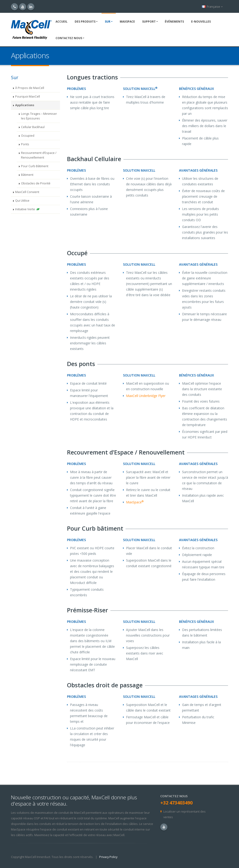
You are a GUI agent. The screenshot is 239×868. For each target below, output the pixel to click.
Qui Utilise (22, 201)
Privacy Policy (108, 857)
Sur (108, 22)
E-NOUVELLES (201, 22)
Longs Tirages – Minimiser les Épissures (39, 116)
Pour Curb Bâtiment (35, 166)
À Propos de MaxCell (30, 88)
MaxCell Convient (27, 192)
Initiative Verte (27, 209)
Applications (25, 105)
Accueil (62, 22)
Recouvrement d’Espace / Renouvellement (39, 155)
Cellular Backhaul (33, 127)
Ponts (25, 144)
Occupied (28, 136)
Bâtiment (27, 175)
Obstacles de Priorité (36, 183)
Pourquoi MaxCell (28, 97)
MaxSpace (127, 22)
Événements (174, 22)
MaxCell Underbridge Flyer (146, 396)
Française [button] (212, 7)
